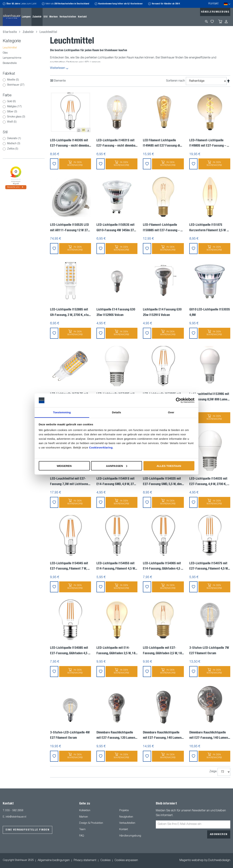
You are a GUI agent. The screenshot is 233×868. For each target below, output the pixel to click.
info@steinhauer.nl (16, 817)
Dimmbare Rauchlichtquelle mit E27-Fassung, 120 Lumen (117, 735)
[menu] (54, 17)
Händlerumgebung (215, 12)
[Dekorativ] (4, 139)
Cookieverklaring (101, 447)
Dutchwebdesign (219, 861)
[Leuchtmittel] (24, 48)
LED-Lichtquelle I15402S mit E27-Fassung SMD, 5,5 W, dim (163, 482)
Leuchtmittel (48, 32)
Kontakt (213, 4)
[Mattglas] (4, 107)
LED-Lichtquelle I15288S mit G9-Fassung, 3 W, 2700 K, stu (70, 312)
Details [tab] (116, 412)
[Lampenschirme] (24, 58)
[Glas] (24, 53)
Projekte (124, 811)
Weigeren (64, 466)
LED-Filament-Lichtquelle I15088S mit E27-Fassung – (163, 228)
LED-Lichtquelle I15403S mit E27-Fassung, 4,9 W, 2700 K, (209, 482)
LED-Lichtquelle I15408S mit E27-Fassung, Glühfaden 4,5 (70, 651)
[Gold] (4, 102)
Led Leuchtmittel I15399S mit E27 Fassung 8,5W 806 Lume (209, 397)
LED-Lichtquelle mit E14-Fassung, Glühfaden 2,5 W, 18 (117, 651)
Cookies (105, 861)
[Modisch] (4, 144)
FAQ (82, 836)
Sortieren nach (175, 81)
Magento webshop (192, 861)
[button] (54, 164)
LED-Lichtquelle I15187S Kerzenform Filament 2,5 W (209, 228)
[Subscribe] (219, 834)
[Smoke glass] (4, 117)
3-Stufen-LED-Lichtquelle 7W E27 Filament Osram (209, 651)
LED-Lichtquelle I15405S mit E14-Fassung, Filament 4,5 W (117, 566)
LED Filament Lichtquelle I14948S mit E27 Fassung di (162, 143)
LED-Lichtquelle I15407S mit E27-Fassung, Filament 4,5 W (210, 566)
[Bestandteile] (24, 63)
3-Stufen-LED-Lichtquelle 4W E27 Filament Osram (70, 735)
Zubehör (29, 32)
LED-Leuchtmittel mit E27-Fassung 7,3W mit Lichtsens (70, 482)
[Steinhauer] (4, 85)
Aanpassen (117, 466)
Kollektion (85, 811)
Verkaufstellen (127, 823)
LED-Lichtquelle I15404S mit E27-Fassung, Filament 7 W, (70, 566)
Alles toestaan (169, 466)
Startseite (10, 32)
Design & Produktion (91, 823)
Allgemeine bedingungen (54, 861)
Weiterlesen (58, 68)
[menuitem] (26, 17)
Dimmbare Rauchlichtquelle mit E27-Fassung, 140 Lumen (163, 735)
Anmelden (226, 22)
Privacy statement (85, 861)
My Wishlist (212, 21)
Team (82, 829)
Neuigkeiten (126, 817)
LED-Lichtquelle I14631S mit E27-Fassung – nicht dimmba (117, 143)
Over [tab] (171, 412)
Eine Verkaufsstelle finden (27, 830)
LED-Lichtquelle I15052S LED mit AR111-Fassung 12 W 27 (70, 228)
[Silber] (4, 112)
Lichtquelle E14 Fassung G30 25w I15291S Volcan (162, 312)
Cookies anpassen (126, 861)
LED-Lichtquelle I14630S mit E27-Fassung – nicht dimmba (71, 143)
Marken (84, 817)
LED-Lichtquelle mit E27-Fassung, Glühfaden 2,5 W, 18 (163, 651)
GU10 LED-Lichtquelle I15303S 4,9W (210, 312)
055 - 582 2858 (14, 811)
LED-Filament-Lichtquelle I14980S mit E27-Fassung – (209, 143)
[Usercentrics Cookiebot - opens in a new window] (178, 400)
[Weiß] (4, 122)
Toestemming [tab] (62, 412)
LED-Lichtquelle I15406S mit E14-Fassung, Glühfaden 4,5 (163, 566)
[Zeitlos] (4, 149)
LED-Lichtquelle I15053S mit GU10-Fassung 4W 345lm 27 (116, 228)
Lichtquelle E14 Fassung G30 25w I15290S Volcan (116, 312)
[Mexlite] (4, 80)
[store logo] (12, 17)
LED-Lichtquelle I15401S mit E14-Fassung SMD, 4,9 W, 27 (116, 482)
